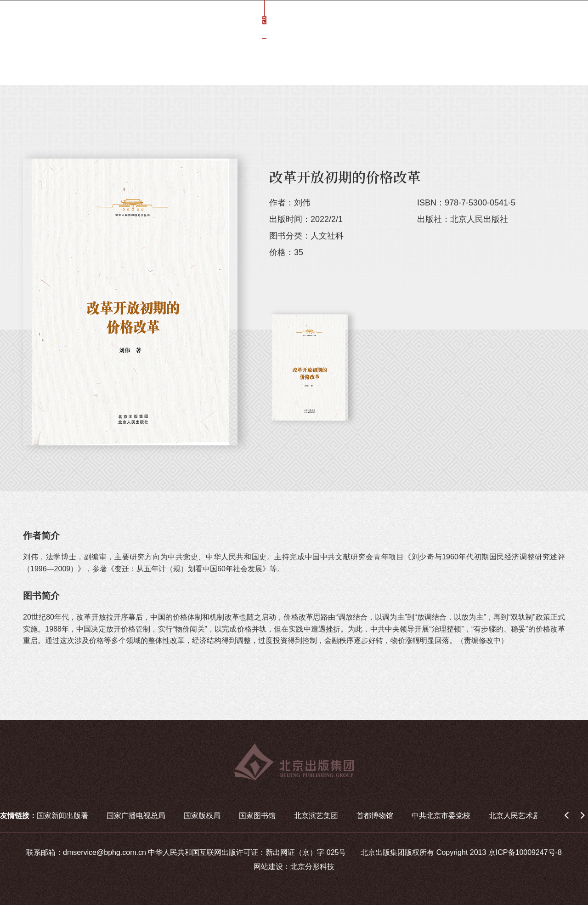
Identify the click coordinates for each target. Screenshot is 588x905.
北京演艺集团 (316, 816)
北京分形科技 (312, 867)
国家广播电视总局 (136, 816)
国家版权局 (202, 816)
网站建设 (268, 867)
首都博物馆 (375, 816)
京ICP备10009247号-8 (525, 852)
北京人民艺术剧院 (518, 816)
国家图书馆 (257, 816)
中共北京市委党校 (441, 816)
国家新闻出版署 (62, 816)
